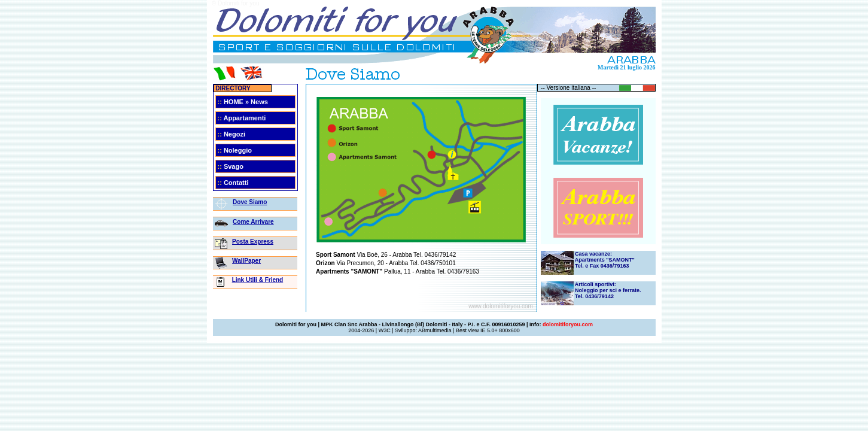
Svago (234, 166)
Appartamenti (244, 118)
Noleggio (238, 150)
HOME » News (246, 102)
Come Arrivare (253, 222)
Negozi (234, 134)
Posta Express (253, 242)
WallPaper (246, 261)
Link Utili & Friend (258, 280)
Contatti (236, 183)
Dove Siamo (250, 202)
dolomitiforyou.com (568, 324)
